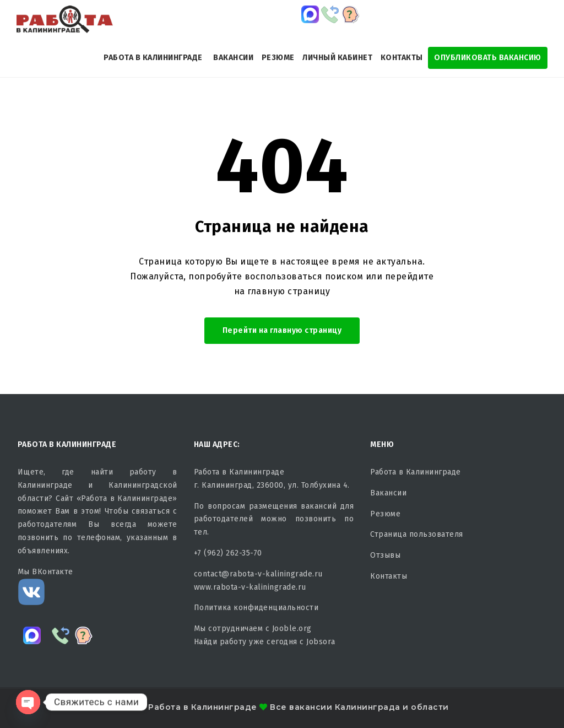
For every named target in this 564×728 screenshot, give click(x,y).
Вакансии (233, 58)
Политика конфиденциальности (256, 608)
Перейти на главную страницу (282, 330)
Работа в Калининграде (153, 58)
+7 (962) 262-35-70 (228, 553)
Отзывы (385, 555)
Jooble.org (292, 629)
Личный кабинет (337, 58)
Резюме (278, 58)
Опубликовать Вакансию (488, 58)
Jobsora (321, 642)
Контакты (402, 58)
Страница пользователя (417, 534)
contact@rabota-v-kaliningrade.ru (258, 574)
